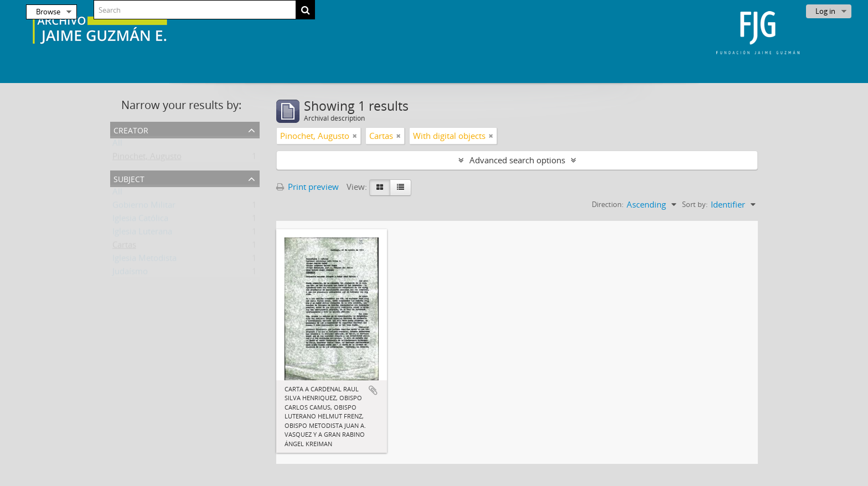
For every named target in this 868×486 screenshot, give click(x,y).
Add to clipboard (373, 390)
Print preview (308, 187)
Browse (48, 12)
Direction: (608, 204)
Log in (825, 11)
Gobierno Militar (144, 207)
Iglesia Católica (140, 220)
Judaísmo (130, 273)
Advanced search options (517, 160)
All (117, 145)
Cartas (124, 247)
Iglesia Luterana (142, 234)
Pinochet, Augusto (147, 158)
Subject (129, 178)
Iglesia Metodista (144, 260)
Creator (131, 129)
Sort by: (695, 204)
